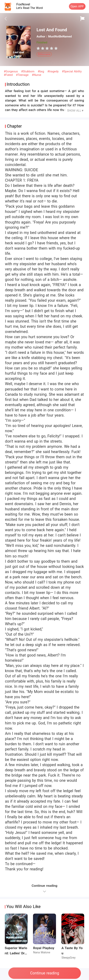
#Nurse (36, 75)
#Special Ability (72, 71)
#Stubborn (28, 71)
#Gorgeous (11, 71)
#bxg (42, 71)
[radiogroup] (47, 48)
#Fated (9, 75)
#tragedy (53, 71)
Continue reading (45, 973)
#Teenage (23, 75)
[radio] (39, 48)
